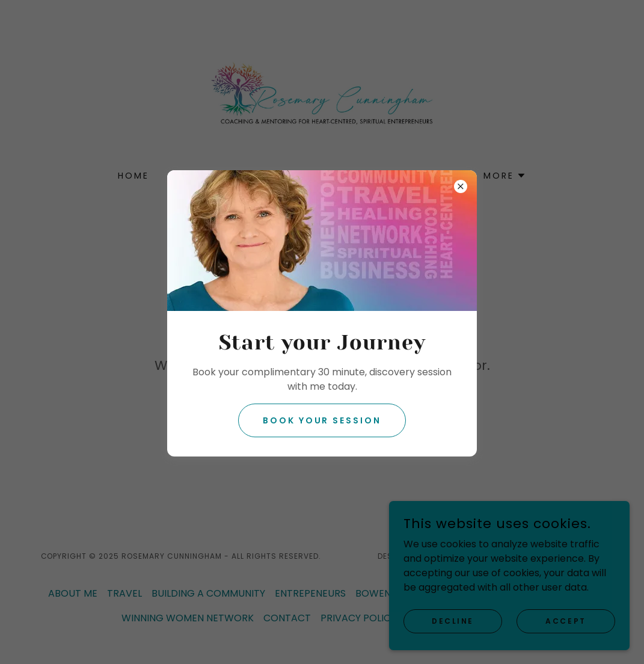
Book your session (322, 420)
